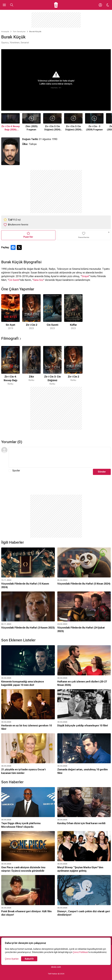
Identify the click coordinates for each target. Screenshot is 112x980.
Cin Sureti (14, 280)
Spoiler (16, 471)
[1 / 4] (10, 312)
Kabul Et (29, 959)
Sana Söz (38, 280)
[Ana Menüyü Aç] (4, 5)
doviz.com (56, 967)
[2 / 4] (31, 312)
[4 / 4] (73, 312)
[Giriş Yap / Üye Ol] (100, 5)
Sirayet (85, 276)
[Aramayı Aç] (12, 5)
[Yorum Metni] (60, 457)
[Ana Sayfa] (56, 5)
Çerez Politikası (80, 952)
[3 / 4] (52, 312)
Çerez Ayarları (12, 959)
